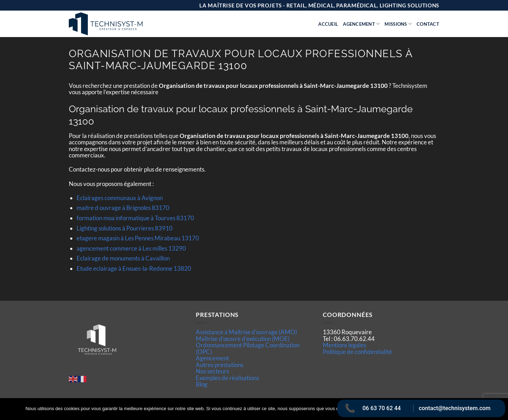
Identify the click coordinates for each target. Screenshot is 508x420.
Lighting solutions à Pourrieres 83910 (125, 228)
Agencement (361, 24)
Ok (382, 409)
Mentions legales (344, 345)
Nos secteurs (212, 371)
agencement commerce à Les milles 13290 (131, 248)
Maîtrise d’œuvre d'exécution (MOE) (243, 339)
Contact (428, 24)
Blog (202, 384)
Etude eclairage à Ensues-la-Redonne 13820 (134, 268)
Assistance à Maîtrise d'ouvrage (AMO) (246, 332)
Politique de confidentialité (357, 352)
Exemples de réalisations (227, 378)
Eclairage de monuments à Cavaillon (123, 258)
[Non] (498, 411)
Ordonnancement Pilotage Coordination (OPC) (248, 348)
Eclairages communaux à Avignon (120, 198)
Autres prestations (220, 365)
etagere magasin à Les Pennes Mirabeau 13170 (138, 238)
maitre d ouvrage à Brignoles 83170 (123, 208)
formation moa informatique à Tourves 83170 (135, 218)
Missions (398, 24)
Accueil (328, 24)
